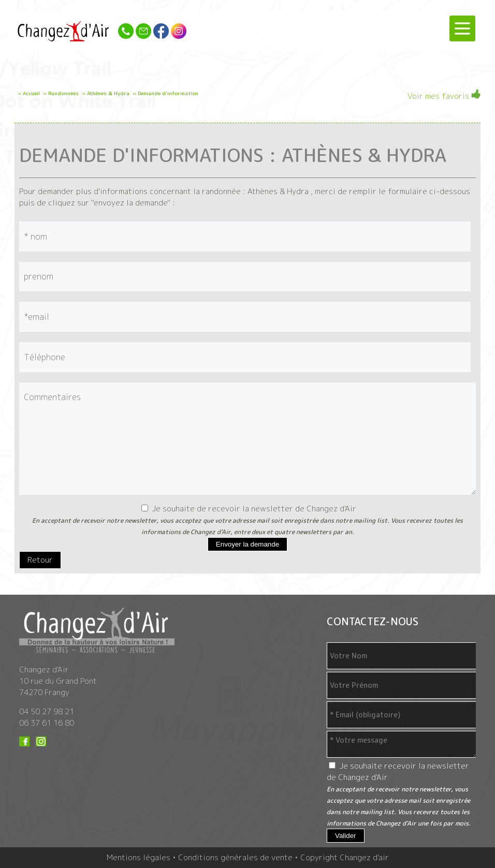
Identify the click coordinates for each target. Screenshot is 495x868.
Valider (346, 836)
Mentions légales (139, 857)
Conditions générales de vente (235, 857)
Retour (40, 560)
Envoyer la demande (248, 544)
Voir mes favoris (444, 95)
